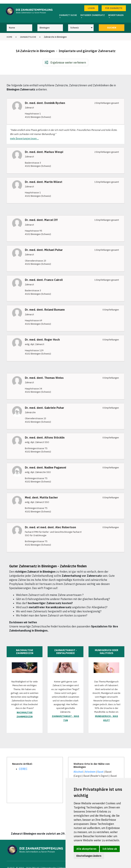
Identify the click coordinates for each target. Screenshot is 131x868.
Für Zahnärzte (114, 5)
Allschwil (78, 768)
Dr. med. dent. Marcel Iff (41, 217)
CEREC (23, 765)
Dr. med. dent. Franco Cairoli (44, 276)
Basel (100, 768)
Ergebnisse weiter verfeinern (68, 59)
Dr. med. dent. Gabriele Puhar (45, 404)
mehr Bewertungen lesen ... (24, 135)
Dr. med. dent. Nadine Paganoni (45, 464)
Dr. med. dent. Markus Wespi (44, 148)
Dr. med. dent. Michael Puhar (44, 246)
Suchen (112, 24)
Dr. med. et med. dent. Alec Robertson (50, 524)
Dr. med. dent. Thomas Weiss (44, 374)
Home (9, 33)
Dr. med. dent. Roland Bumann (45, 306)
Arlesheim (90, 768)
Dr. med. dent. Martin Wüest (44, 178)
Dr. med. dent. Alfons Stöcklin (45, 434)
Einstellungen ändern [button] (89, 856)
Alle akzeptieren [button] (86, 849)
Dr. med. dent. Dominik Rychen (45, 99)
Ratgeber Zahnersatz (93, 12)
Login (91, 5)
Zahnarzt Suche (68, 12)
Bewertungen (116, 12)
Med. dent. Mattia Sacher (41, 494)
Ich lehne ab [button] (110, 849)
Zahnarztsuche (28, 33)
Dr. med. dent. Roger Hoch (42, 336)
